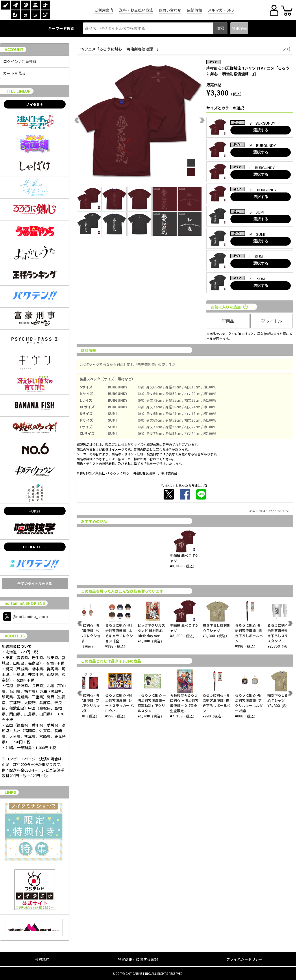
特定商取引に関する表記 (138, 959)
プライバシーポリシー (245, 959)
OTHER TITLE (35, 547)
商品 (228, 321)
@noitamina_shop (26, 617)
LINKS (10, 792)
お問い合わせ (170, 10)
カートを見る (14, 73)
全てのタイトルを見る (35, 583)
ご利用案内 (104, 10)
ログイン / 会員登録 (20, 61)
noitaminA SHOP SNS (25, 603)
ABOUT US (15, 636)
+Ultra (35, 511)
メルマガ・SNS (221, 10)
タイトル (271, 321)
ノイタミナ (35, 104)
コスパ (285, 49)
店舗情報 (195, 10)
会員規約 (42, 959)
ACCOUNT (14, 49)
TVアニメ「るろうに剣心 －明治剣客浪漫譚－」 (120, 49)
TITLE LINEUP (18, 91)
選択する (261, 130)
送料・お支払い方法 (136, 10)
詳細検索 (239, 28)
